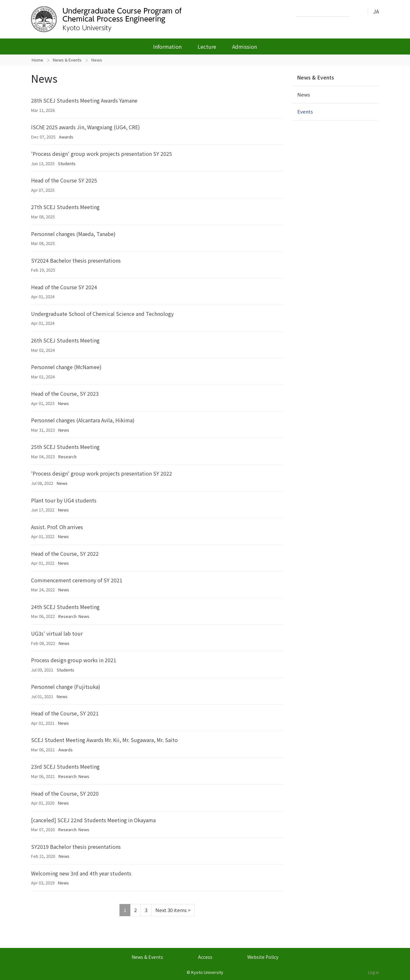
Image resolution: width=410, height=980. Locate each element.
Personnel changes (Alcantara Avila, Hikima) (83, 420)
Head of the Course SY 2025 (64, 180)
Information (167, 46)
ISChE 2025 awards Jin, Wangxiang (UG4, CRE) (86, 127)
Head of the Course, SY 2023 (65, 393)
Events (305, 111)
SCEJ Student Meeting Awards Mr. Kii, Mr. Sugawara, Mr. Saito (104, 740)
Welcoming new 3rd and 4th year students (81, 873)
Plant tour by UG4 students (64, 500)
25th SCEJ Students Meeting (65, 447)
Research (67, 456)
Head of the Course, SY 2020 (65, 793)
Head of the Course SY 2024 (64, 287)
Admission (245, 46)
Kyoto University (207, 972)
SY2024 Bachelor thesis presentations (76, 260)
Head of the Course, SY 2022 (65, 553)
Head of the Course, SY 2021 (65, 713)
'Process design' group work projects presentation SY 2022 (102, 473)
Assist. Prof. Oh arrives (57, 527)
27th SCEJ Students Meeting (65, 207)
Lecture (207, 46)
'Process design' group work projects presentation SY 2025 (102, 154)
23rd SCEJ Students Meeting (65, 766)
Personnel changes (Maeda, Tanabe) (73, 234)
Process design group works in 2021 (74, 660)
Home (37, 60)
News (63, 403)
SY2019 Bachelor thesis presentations (76, 847)
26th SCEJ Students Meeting (65, 340)
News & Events (67, 60)
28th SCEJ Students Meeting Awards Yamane (84, 100)
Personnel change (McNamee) (66, 367)
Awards (66, 137)
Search (356, 12)
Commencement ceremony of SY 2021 (77, 580)
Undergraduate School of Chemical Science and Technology (102, 314)
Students (67, 163)
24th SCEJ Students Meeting (65, 607)
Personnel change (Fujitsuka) (66, 687)
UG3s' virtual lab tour (57, 633)
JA (376, 11)
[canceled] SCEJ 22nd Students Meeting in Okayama (93, 820)
